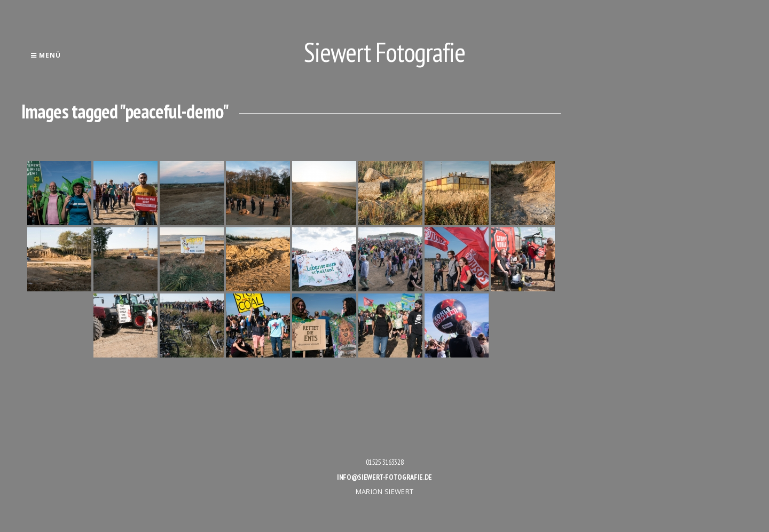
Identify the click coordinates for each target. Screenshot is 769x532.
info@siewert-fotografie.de (384, 477)
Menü (46, 55)
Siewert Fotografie (384, 52)
